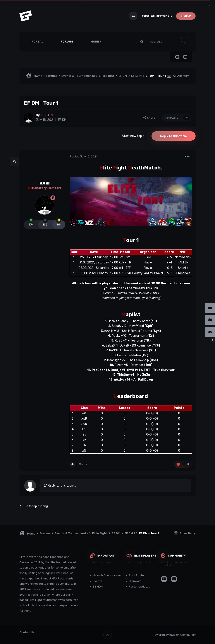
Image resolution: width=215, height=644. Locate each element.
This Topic (185, 40)
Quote (83, 464)
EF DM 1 (63, 120)
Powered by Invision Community (174, 635)
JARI (45, 183)
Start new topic (133, 136)
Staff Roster (137, 575)
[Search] (159, 42)
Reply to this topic (174, 136)
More (96, 42)
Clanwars (135, 581)
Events (97, 581)
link (155, 288)
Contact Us (27, 632)
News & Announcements (109, 575)
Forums (67, 42)
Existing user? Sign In (157, 16)
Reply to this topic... (60, 486)
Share (149, 118)
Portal (37, 42)
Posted (83, 156)
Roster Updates (139, 587)
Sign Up (186, 16)
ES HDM (98, 587)
